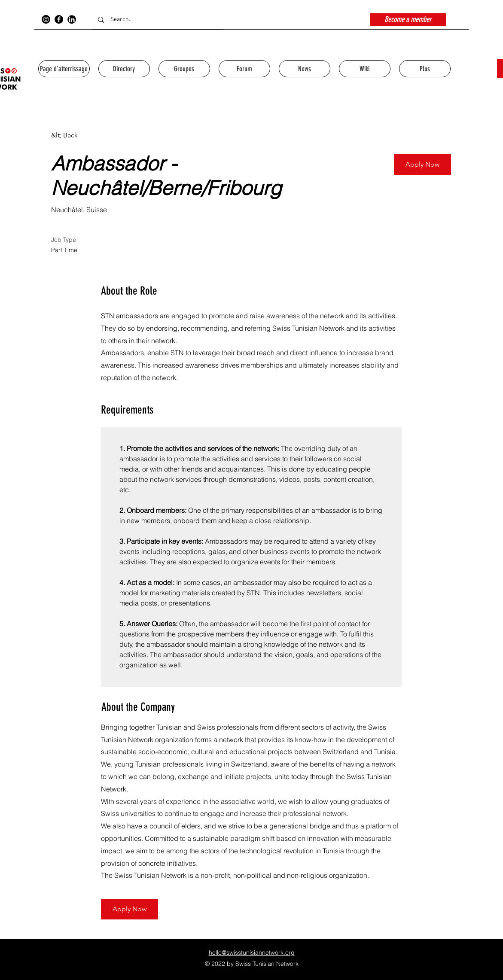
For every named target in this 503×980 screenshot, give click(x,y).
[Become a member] (408, 20)
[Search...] (158, 20)
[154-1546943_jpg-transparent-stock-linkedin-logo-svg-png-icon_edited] (72, 19)
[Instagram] (46, 19)
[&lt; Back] (82, 135)
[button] (422, 164)
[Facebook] (59, 19)
